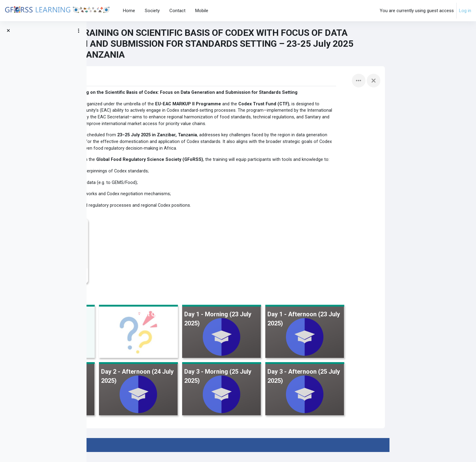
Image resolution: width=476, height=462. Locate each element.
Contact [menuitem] (177, 11)
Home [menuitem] (129, 11)
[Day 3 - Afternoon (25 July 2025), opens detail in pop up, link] (392, 400)
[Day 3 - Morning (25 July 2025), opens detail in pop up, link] (308, 400)
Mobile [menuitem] (202, 11)
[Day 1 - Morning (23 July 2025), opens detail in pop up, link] (308, 342)
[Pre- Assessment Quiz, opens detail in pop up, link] (225, 342)
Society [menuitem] (152, 11)
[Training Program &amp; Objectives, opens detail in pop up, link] (142, 342)
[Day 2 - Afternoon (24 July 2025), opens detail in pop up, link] (225, 400)
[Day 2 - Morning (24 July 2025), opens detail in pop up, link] (142, 400)
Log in (465, 11)
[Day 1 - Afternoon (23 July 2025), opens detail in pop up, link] (392, 342)
